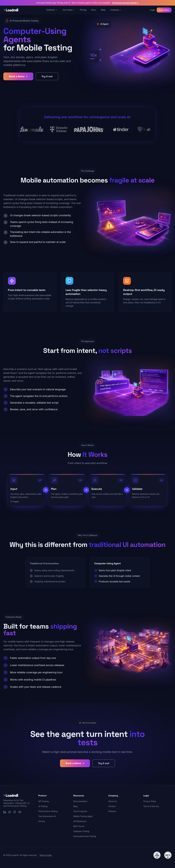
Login (152, 10)
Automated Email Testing (85, 836)
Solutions (52, 10)
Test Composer (80, 811)
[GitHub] (15, 812)
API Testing (44, 801)
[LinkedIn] (5, 812)
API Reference (80, 821)
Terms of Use (45, 855)
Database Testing (81, 831)
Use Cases (69, 10)
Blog (103, 10)
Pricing (83, 10)
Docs (94, 10)
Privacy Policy (150, 801)
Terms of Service (151, 806)
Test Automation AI (47, 816)
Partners (112, 811)
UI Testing (43, 806)
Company (116, 10)
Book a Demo (164, 10)
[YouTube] (20, 812)
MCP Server (79, 826)
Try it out (47, 76)
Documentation (80, 801)
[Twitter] (10, 812)
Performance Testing (48, 811)
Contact (112, 806)
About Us (113, 801)
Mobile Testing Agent (83, 816)
